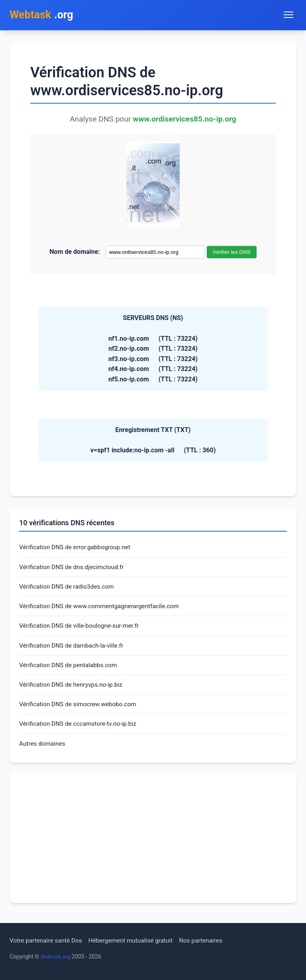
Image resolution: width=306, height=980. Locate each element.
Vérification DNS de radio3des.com (69, 589)
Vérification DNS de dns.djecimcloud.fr (74, 569)
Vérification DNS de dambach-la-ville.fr (74, 649)
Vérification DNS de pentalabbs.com (70, 669)
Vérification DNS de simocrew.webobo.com (80, 710)
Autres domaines (43, 750)
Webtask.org (56, 956)
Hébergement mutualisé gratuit (136, 940)
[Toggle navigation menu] (288, 15)
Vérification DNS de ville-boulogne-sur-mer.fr (82, 629)
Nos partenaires (208, 940)
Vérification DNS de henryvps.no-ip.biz (73, 690)
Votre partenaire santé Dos (47, 940)
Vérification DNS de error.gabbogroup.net (77, 549)
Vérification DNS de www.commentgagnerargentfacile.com (102, 609)
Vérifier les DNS (232, 253)
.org (43, 15)
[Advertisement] (153, 844)
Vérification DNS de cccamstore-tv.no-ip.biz (80, 730)
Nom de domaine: (75, 252)
